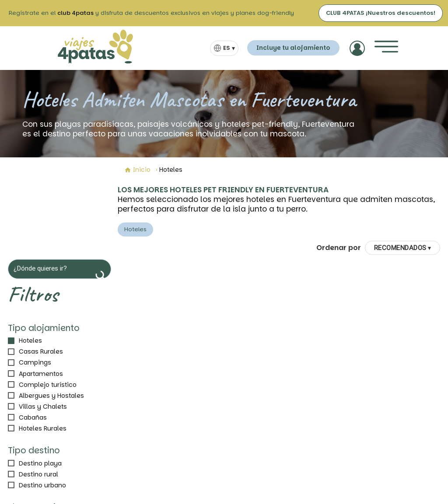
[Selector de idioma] (224, 48)
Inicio (137, 170)
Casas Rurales (41, 351)
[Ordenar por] (403, 248)
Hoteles (30, 341)
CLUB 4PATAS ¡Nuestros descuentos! (381, 13)
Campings (35, 362)
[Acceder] (357, 48)
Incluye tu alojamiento (293, 48)
